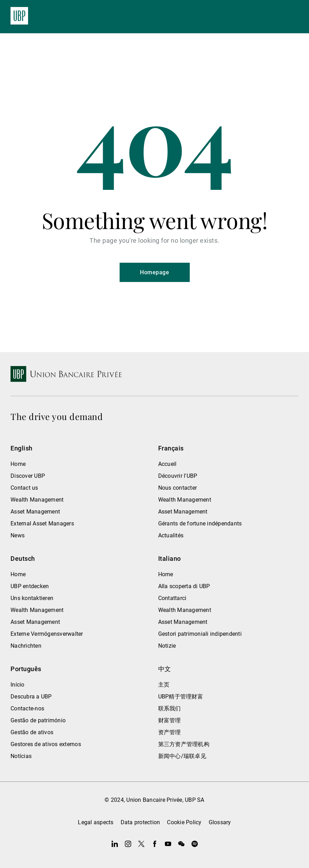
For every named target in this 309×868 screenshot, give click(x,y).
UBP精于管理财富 (181, 697)
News (18, 535)
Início (18, 685)
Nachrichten (26, 646)
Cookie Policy (184, 822)
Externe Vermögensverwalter (47, 634)
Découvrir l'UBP (178, 476)
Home (18, 464)
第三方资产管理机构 (184, 744)
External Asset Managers (42, 523)
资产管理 (170, 732)
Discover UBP (28, 476)
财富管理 (170, 720)
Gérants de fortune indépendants (200, 523)
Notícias (21, 756)
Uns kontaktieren (32, 598)
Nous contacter (178, 488)
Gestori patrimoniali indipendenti (200, 634)
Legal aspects (96, 822)
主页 (164, 685)
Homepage (154, 272)
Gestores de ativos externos (46, 744)
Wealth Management (37, 500)
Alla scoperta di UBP (184, 586)
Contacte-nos (27, 708)
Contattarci (172, 598)
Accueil (167, 464)
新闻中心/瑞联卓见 (182, 756)
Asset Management (35, 512)
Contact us (24, 488)
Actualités (171, 535)
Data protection (140, 822)
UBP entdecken (30, 586)
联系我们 (170, 708)
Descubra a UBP (31, 697)
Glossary (220, 822)
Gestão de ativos (32, 732)
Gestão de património (38, 720)
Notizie (167, 646)
